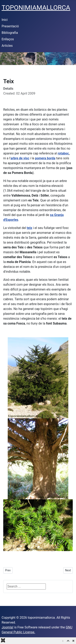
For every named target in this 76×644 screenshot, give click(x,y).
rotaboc (63, 153)
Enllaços (8, 39)
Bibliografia (10, 33)
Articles (7, 46)
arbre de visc (20, 158)
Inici (5, 20)
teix (29, 228)
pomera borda (45, 158)
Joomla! (7, 627)
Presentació (10, 26)
